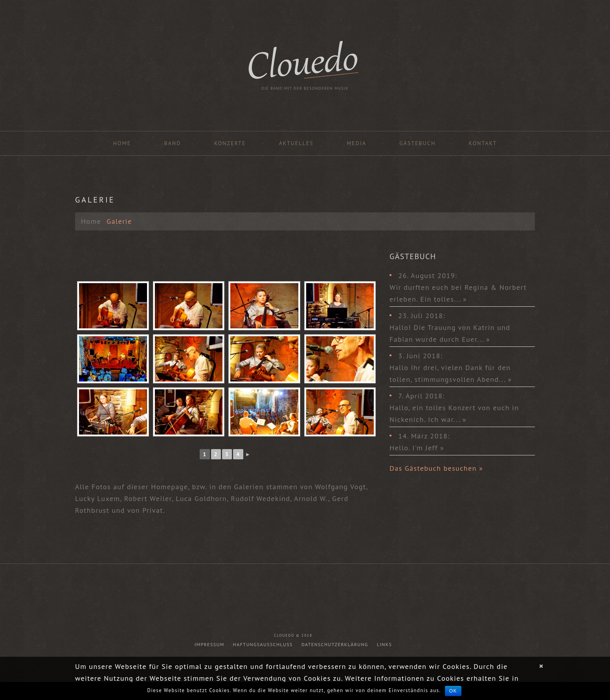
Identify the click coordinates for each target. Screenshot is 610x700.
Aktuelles (296, 143)
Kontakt (483, 143)
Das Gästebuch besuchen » (436, 468)
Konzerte (230, 143)
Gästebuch (417, 143)
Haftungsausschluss (263, 644)
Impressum (209, 644)
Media (356, 143)
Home (122, 143)
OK (453, 691)
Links (384, 644)
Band (172, 143)
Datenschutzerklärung (335, 644)
